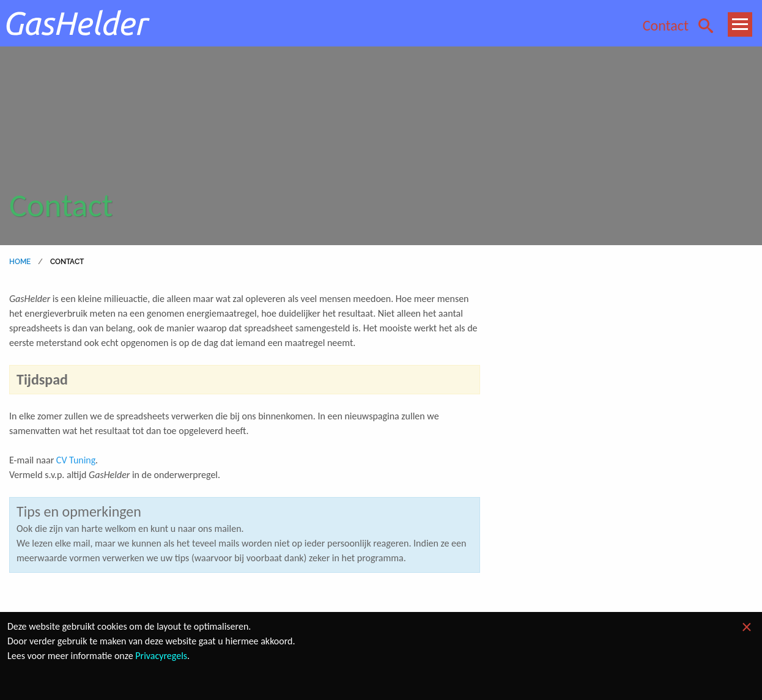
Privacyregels (161, 656)
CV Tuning (76, 460)
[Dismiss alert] (747, 627)
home (20, 262)
